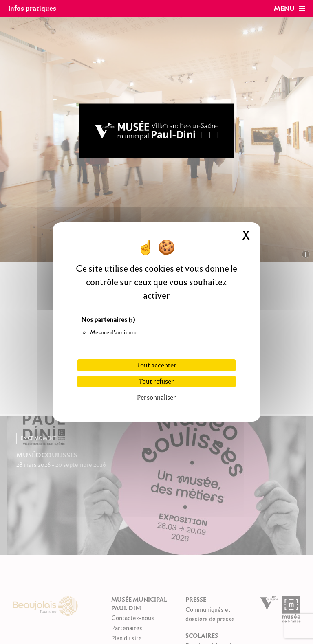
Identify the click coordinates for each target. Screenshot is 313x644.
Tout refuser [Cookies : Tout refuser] (156, 381)
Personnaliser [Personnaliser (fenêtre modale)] (156, 397)
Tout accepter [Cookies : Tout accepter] (156, 365)
